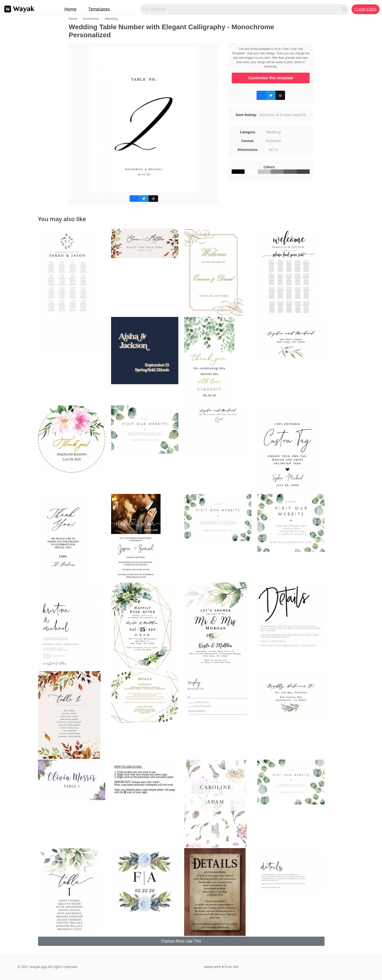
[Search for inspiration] (242, 9)
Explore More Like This (181, 941)
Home (70, 9)
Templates (99, 9)
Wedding (111, 19)
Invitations (91, 19)
